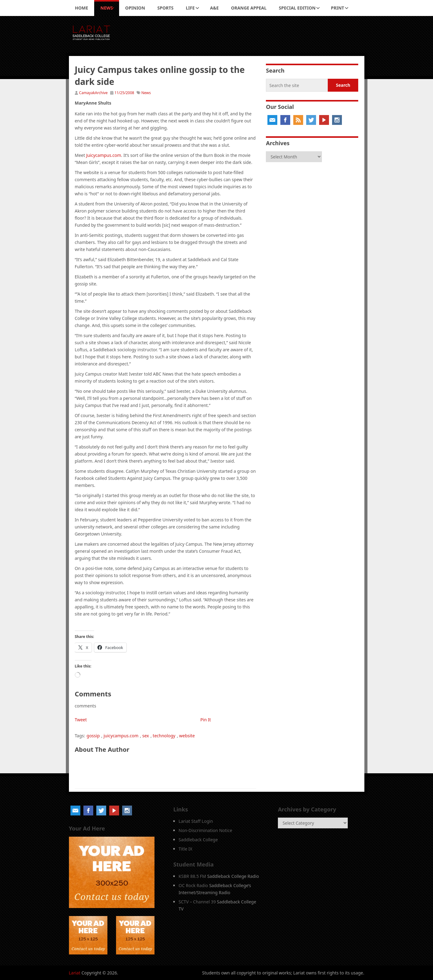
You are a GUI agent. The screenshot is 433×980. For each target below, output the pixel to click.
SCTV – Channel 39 (197, 902)
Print (337, 8)
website (187, 736)
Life (190, 8)
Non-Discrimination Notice (205, 830)
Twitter (311, 120)
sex (146, 736)
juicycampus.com (121, 736)
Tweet (81, 720)
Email (272, 120)
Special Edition (297, 8)
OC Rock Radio (193, 885)
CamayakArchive (93, 93)
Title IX (185, 849)
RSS (298, 120)
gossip (93, 736)
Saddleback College (198, 840)
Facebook (285, 120)
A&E (214, 8)
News (106, 8)
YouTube (324, 120)
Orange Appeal (249, 8)
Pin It (206, 720)
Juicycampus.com (104, 155)
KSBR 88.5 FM (192, 876)
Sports (165, 8)
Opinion (135, 8)
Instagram (337, 120)
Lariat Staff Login (196, 821)
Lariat (75, 973)
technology (164, 736)
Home (82, 8)
